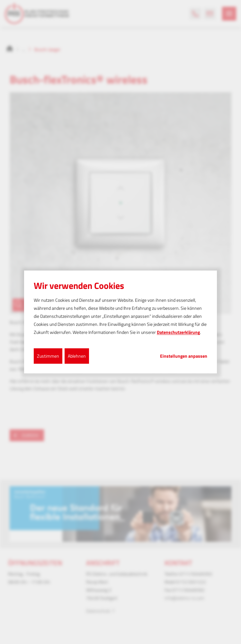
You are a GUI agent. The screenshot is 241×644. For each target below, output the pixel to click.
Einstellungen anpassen (184, 356)
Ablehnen (77, 356)
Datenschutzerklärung (178, 332)
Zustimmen (48, 356)
